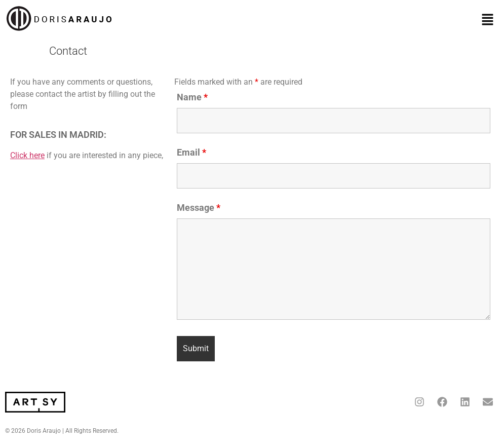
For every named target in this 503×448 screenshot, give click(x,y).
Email (191, 153)
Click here (27, 155)
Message (199, 208)
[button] (488, 20)
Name (192, 97)
